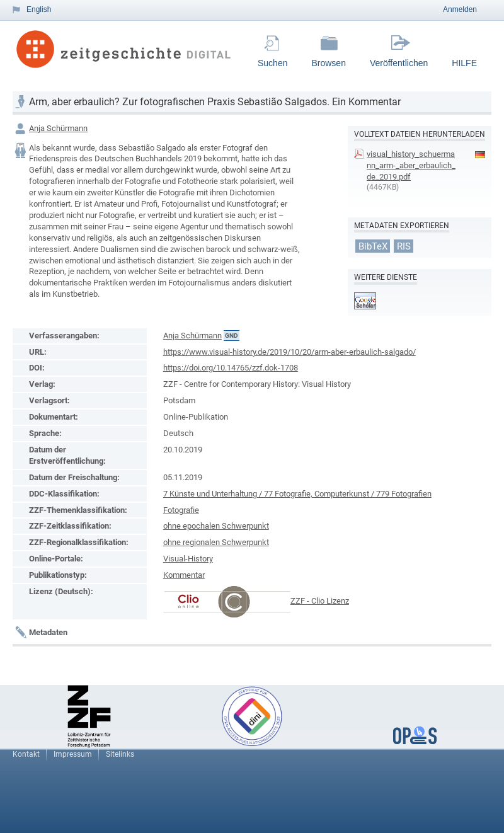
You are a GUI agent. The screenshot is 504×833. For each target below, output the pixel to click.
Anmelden (460, 9)
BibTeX (373, 246)
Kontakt (26, 754)
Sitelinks (120, 754)
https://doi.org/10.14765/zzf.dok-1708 (231, 368)
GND (232, 336)
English (39, 9)
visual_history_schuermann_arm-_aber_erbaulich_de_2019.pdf (411, 165)
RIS (404, 246)
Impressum (73, 754)
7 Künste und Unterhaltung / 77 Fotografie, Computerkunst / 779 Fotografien (297, 494)
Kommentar (184, 575)
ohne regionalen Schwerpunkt (216, 542)
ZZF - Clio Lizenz (320, 601)
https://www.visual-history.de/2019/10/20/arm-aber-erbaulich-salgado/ (289, 352)
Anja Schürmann (58, 128)
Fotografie (181, 510)
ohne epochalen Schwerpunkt (216, 526)
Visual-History (188, 559)
